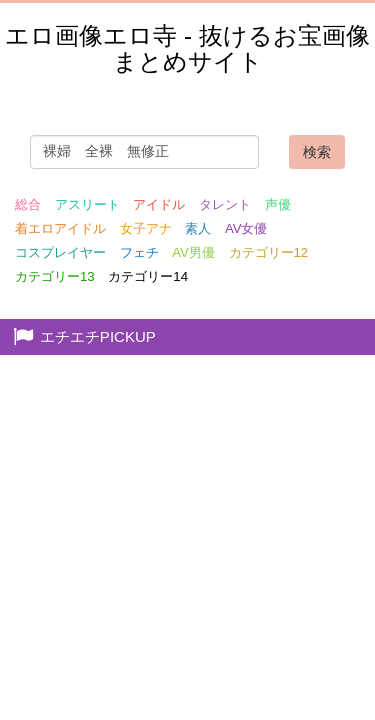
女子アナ (146, 228)
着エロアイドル (60, 228)
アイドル (159, 204)
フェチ (139, 252)
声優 (278, 204)
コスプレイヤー (60, 252)
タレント (225, 204)
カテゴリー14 (148, 276)
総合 (28, 204)
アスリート (87, 204)
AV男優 (193, 252)
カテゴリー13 (55, 276)
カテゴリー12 (269, 252)
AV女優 (246, 228)
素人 (198, 228)
